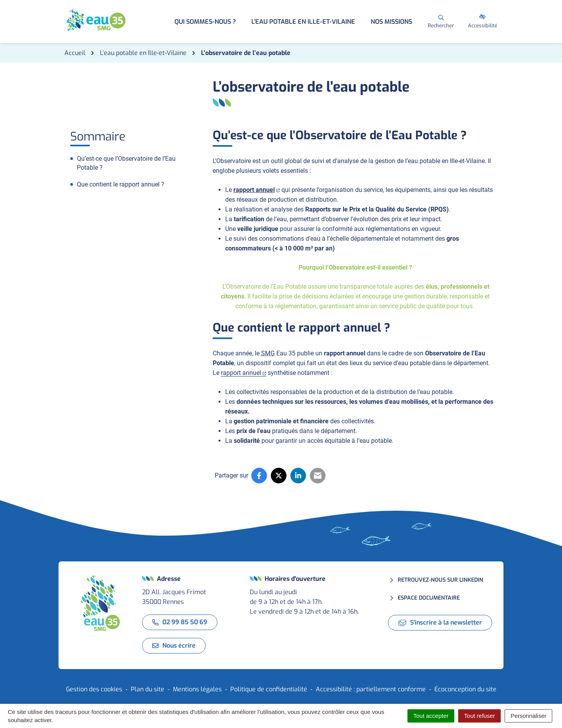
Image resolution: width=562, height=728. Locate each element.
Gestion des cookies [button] (94, 689)
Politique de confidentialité (269, 689)
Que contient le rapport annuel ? (121, 184)
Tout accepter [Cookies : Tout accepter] (431, 716)
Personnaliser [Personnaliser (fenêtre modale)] (528, 716)
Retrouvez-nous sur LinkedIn (440, 580)
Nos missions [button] (391, 22)
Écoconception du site (465, 689)
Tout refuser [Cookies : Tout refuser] (479, 716)
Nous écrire (174, 645)
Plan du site (148, 689)
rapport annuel (257, 190)
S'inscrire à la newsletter (440, 622)
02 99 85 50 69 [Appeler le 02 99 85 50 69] (180, 622)
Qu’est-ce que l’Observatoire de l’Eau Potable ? (126, 163)
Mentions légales (197, 689)
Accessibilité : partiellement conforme (371, 689)
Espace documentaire (429, 598)
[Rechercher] (441, 21)
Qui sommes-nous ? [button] (205, 22)
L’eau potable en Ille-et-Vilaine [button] (303, 22)
